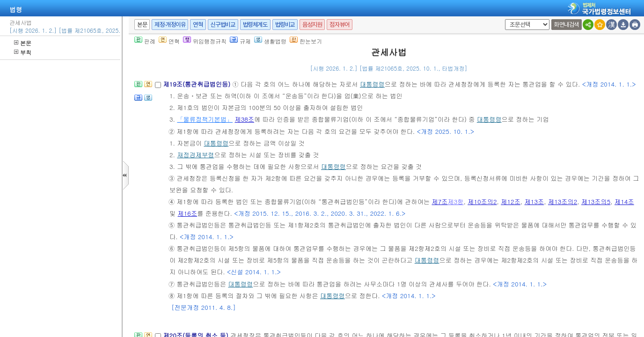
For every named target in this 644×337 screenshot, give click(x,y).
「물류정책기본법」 (205, 119)
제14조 (624, 201)
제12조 (511, 201)
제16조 (188, 213)
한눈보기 (306, 41)
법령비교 (285, 25)
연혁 (198, 25)
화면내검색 (567, 25)
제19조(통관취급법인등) (198, 84)
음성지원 (312, 25)
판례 (145, 41)
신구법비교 (223, 25)
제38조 (244, 119)
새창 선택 (503, 19)
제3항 (455, 201)
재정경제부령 (195, 155)
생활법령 (270, 41)
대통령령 (372, 84)
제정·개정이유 (170, 25)
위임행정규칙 (205, 41)
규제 (240, 41)
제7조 (440, 201)
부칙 (23, 52)
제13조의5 (596, 201)
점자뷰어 (339, 25)
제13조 (534, 201)
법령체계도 (255, 25)
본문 (23, 43)
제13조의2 (563, 201)
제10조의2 (482, 201)
